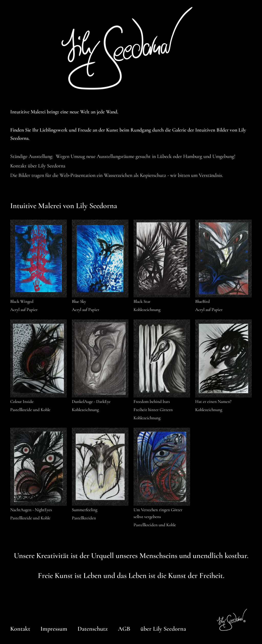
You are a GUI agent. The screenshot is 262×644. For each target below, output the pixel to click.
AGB (124, 629)
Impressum (54, 629)
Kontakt (20, 629)
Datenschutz (93, 629)
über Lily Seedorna (163, 629)
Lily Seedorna (52, 166)
